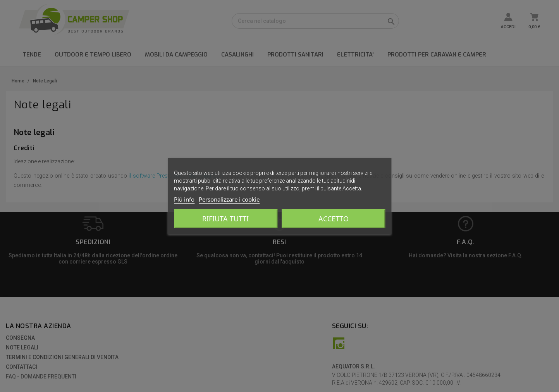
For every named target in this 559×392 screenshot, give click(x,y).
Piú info (184, 199)
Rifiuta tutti (225, 219)
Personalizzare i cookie (229, 199)
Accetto (334, 219)
